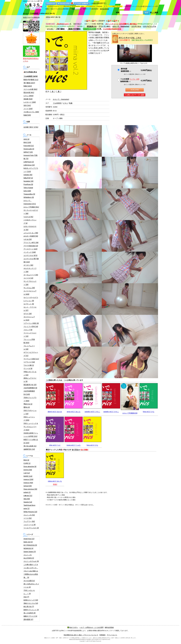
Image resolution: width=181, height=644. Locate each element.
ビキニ (65, 103)
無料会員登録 (104, 9)
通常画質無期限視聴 (126, 70)
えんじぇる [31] (29, 515)
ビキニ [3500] (28, 96)
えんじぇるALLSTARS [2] (29, 556)
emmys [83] (28, 470)
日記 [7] (26, 597)
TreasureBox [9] (29, 194)
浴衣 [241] (27, 105)
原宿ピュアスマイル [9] (30, 380)
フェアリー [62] (29, 521)
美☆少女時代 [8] (29, 613)
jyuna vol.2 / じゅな (74, 445)
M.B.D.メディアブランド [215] (31, 170)
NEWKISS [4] (28, 548)
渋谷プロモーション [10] (30, 412)
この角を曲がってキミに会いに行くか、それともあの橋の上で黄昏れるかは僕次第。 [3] (31, 571)
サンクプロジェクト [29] (30, 283)
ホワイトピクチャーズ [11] (31, 354)
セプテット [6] (29, 304)
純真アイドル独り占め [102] (31, 441)
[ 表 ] (53, 92)
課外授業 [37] (28, 619)
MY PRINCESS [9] (30, 545)
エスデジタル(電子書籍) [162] (31, 260)
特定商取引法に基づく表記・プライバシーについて (81, 635)
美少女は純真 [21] (30, 446)
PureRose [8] (28, 184)
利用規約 (103, 635)
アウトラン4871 (105, 26)
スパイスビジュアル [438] (30, 293)
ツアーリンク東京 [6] (31, 323)
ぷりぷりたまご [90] (31, 233)
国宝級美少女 (92, 26)
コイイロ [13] (28, 278)
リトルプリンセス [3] (31, 528)
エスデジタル (136, 26)
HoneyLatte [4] (29, 149)
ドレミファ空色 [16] (31, 326)
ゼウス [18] (28, 314)
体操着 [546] (28, 99)
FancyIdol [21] (29, 146)
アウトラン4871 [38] (31, 243)
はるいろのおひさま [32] (30, 228)
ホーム (25, 13)
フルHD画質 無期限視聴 (130, 80)
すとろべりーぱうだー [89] (31, 212)
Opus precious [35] (30, 489)
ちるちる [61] (28, 217)
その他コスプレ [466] (31, 112)
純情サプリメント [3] (31, 610)
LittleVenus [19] (29, 165)
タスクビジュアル (150, 26)
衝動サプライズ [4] (30, 616)
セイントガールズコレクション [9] (31, 299)
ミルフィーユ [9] (29, 525)
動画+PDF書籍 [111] (31, 80)
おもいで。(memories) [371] (30, 202)
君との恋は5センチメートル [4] (31, 586)
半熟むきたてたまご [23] (30, 373)
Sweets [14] (28, 502)
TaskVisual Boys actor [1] (29, 507)
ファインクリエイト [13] (30, 335)
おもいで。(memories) (121, 26)
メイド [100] (28, 109)
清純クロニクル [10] (31, 603)
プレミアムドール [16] (29, 347)
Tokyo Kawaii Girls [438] (28, 189)
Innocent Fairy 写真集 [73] (31, 157)
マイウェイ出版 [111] (31, 359)
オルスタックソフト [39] (30, 270)
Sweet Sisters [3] (30, 552)
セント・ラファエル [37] (30, 309)
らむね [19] (28, 239)
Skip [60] (27, 499)
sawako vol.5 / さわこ (92, 412)
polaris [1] (27, 492)
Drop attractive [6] (30, 467)
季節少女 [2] (28, 404)
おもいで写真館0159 (130, 413)
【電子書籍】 (60, 29)
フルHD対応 (34, 13)
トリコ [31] (28, 518)
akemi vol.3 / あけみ (55, 412)
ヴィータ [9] (28, 368)
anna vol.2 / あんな (74, 412)
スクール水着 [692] (30, 89)
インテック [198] (30, 252)
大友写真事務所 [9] (30, 388)
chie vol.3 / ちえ (55, 445)
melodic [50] (28, 175)
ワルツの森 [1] (29, 365)
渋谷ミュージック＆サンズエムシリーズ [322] (31, 427)
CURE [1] (27, 463)
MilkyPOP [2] (28, 178)
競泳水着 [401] (29, 92)
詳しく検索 (154, 12)
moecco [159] (28, 479)
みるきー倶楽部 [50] (31, 236)
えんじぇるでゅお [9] (31, 561)
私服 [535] (27, 115)
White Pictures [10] (30, 512)
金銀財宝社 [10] (29, 449)
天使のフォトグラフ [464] (30, 399)
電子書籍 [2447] (29, 83)
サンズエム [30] (29, 288)
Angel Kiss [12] (29, 539)
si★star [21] (28, 496)
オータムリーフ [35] (31, 275)
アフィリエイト (112, 635)
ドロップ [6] (28, 330)
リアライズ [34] (29, 362)
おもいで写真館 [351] (31, 207)
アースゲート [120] (30, 249)
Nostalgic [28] (28, 181)
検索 (118, 12)
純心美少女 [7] (29, 607)
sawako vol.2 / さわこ (111, 412)
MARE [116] (28, 476)
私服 (71, 103)
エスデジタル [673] (30, 255)
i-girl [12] (27, 473)
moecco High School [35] (28, 484)
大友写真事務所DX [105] (29, 393)
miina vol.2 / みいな (55, 481)
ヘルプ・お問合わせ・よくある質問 (91, 627)
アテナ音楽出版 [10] (31, 246)
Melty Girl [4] (28, 542)
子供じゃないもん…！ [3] (29, 592)
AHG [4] (26, 139)
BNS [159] (27, 142)
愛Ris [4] (27, 407)
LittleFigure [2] (29, 162)
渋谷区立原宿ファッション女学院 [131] (31, 435)
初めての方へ (76, 9)
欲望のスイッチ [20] (31, 600)
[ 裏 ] (59, 92)
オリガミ (50, 29)
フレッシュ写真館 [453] (29, 341)
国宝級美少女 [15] (30, 385)
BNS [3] (26, 460)
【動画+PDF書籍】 (74, 29)
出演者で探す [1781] (31, 127)
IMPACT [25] (28, 152)
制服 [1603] (28, 86)
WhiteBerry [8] (29, 197)
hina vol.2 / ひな (149, 412)
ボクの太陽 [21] (29, 581)
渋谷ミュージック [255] (29, 419)
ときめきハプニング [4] (30, 222)
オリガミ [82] (28, 265)
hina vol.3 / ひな (92, 445)
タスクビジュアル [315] (29, 318)
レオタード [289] (30, 102)
